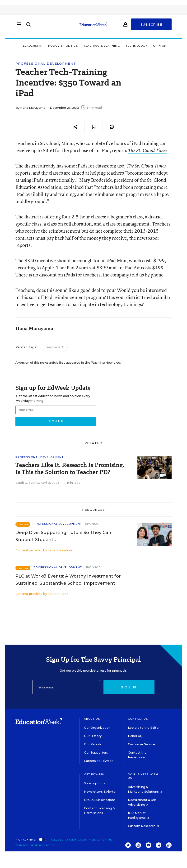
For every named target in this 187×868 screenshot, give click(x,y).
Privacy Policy (45, 845)
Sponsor (93, 524)
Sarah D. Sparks (27, 483)
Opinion (160, 46)
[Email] (66, 687)
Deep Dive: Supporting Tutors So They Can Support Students (63, 536)
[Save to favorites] (94, 127)
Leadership (33, 46)
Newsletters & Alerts (100, 792)
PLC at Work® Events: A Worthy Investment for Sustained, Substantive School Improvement (68, 580)
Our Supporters (96, 753)
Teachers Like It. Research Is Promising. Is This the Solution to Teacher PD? (70, 469)
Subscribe (152, 27)
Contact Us (138, 719)
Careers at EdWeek (99, 761)
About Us (92, 719)
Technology (137, 46)
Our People (93, 744)
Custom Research (143, 826)
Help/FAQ (135, 736)
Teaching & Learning (102, 46)
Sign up (129, 687)
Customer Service (141, 744)
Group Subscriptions (100, 800)
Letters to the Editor (144, 728)
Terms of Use (25, 845)
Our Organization (97, 728)
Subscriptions (95, 783)
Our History (93, 736)
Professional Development (46, 64)
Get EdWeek (94, 774)
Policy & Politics (63, 46)
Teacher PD (54, 347)
